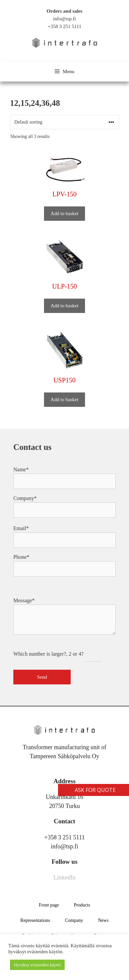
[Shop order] (64, 122)
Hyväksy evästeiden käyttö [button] (37, 965)
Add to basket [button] (64, 213)
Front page (49, 905)
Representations (35, 920)
